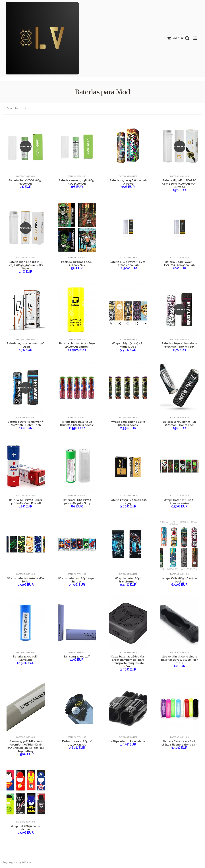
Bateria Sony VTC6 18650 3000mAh (26, 182)
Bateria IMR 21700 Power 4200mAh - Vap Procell (26, 502)
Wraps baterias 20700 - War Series (26, 580)
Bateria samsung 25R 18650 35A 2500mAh (77, 182)
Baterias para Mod (26, 176)
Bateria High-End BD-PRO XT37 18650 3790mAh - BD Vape (26, 265)
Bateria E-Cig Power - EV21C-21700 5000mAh (179, 264)
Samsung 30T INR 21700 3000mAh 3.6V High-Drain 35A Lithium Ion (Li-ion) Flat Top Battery (26, 746)
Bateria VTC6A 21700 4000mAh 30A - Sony (77, 502)
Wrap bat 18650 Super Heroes (26, 828)
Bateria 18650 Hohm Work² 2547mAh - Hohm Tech (26, 423)
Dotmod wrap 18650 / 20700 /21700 (77, 743)
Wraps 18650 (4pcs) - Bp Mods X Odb (128, 345)
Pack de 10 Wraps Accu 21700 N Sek (77, 264)
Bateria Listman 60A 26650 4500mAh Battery (77, 345)
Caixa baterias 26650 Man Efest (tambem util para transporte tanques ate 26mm (128, 661)
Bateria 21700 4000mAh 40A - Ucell (26, 345)
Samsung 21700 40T (77, 657)
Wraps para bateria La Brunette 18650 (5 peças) (77, 423)
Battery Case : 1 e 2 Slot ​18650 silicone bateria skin (179, 743)
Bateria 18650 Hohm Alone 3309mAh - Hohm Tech (179, 345)
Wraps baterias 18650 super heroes (77, 580)
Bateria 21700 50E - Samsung (26, 658)
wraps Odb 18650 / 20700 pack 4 (179, 580)
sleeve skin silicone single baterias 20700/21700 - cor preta (179, 660)
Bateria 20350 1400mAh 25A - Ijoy (128, 502)
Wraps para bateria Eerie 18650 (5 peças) (128, 423)
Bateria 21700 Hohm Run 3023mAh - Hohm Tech (179, 423)
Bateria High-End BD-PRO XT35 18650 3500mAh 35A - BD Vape (179, 184)
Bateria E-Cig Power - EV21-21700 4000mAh (128, 264)
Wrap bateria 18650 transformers (128, 580)
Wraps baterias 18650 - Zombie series (179, 502)
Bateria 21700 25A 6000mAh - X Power (128, 182)
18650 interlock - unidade (128, 741)
